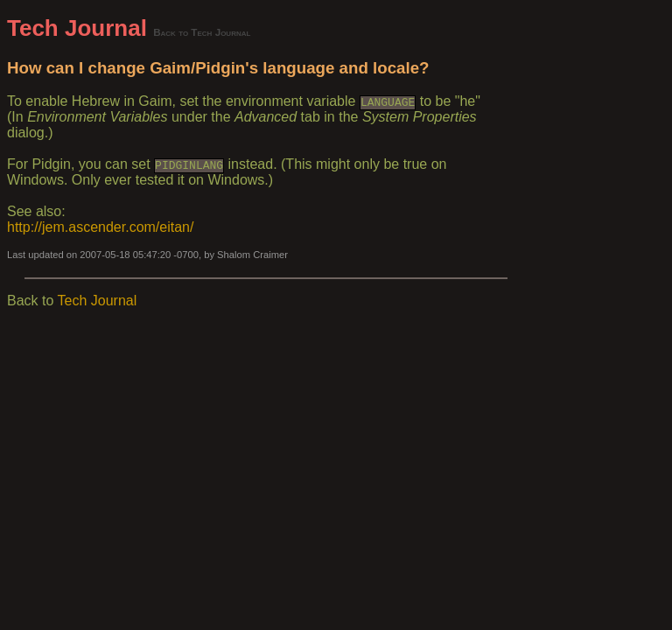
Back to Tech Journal (202, 32)
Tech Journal (77, 28)
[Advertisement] (586, 277)
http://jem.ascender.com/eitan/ (100, 227)
